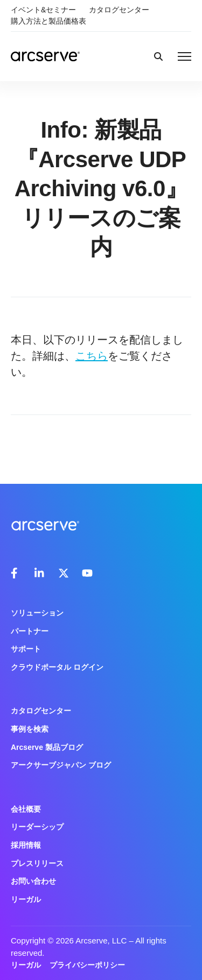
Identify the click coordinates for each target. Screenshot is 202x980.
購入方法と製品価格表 (48, 21)
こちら (92, 356)
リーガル (26, 899)
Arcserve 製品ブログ (47, 747)
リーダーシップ (37, 827)
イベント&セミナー (43, 10)
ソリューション (37, 613)
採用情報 (26, 845)
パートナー (30, 631)
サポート (26, 649)
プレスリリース (37, 863)
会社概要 (26, 809)
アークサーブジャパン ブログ (61, 765)
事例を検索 (30, 729)
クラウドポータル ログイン (57, 667)
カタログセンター (119, 10)
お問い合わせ (33, 881)
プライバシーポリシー (87, 965)
